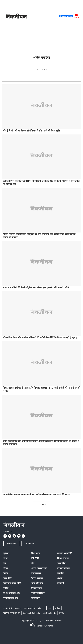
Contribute (30, 544)
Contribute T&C (49, 613)
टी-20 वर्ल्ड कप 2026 (12, 593)
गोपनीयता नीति (29, 608)
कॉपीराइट (41, 608)
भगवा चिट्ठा (61, 563)
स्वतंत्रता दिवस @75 (65, 553)
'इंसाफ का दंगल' (37, 578)
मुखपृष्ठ (6, 553)
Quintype (49, 626)
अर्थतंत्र (60, 578)
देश (5, 563)
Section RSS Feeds (31, 613)
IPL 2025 (35, 558)
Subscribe (11, 544)
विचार (6, 573)
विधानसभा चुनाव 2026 (12, 583)
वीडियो (6, 588)
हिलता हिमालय (37, 588)
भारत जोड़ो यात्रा (37, 583)
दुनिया (6, 568)
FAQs (61, 613)
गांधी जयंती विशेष (38, 593)
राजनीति (60, 573)
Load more (41, 504)
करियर (57, 608)
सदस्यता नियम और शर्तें (12, 613)
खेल (33, 563)
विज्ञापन (18, 608)
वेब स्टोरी (60, 583)
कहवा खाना (36, 598)
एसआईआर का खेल (11, 598)
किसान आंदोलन (63, 558)
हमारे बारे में (8, 608)
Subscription (66, 16)
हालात (6, 558)
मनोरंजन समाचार (63, 568)
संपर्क (50, 608)
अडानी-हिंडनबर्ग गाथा (39, 568)
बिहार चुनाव (36, 553)
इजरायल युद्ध (36, 573)
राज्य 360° (8, 578)
